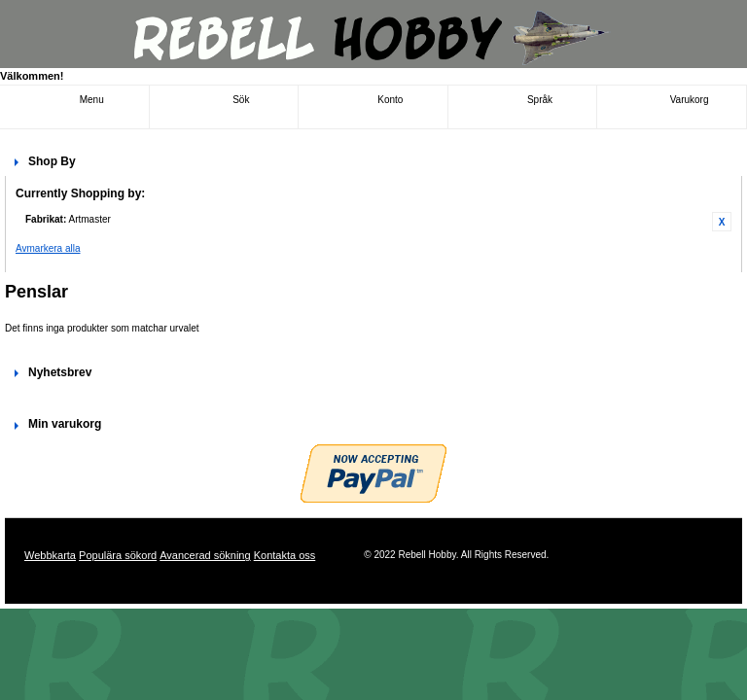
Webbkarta (50, 555)
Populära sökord (118, 555)
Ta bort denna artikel (722, 222)
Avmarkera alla (48, 248)
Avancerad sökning (205, 555)
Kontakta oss (285, 555)
